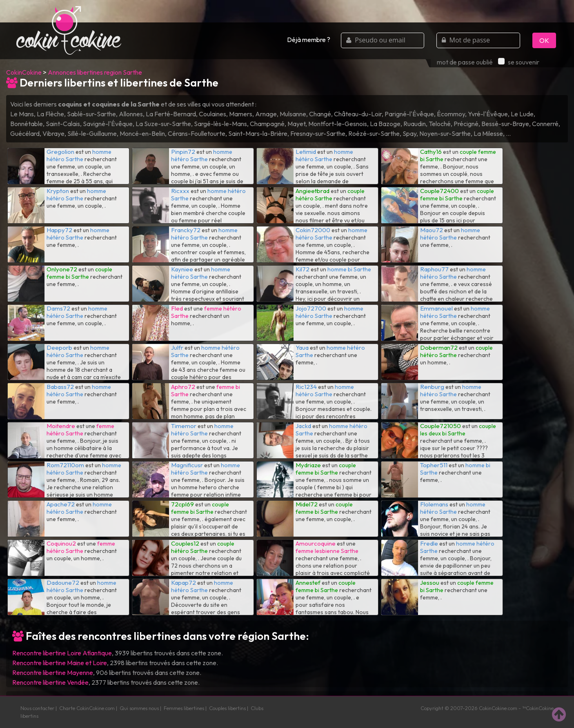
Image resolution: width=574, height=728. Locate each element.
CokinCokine (24, 72)
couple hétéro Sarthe (330, 195)
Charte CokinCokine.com (87, 708)
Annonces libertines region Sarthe (95, 72)
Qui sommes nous (139, 708)
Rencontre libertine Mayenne (53, 673)
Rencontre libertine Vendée (50, 682)
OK (544, 40)
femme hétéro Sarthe (80, 430)
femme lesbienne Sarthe (327, 551)
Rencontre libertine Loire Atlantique (62, 653)
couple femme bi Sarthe (457, 195)
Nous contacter (37, 708)
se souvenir (519, 62)
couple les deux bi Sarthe (458, 430)
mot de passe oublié (465, 62)
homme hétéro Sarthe (79, 155)
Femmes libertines (184, 708)
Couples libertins (227, 708)
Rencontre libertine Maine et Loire (60, 663)
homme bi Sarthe (349, 269)
